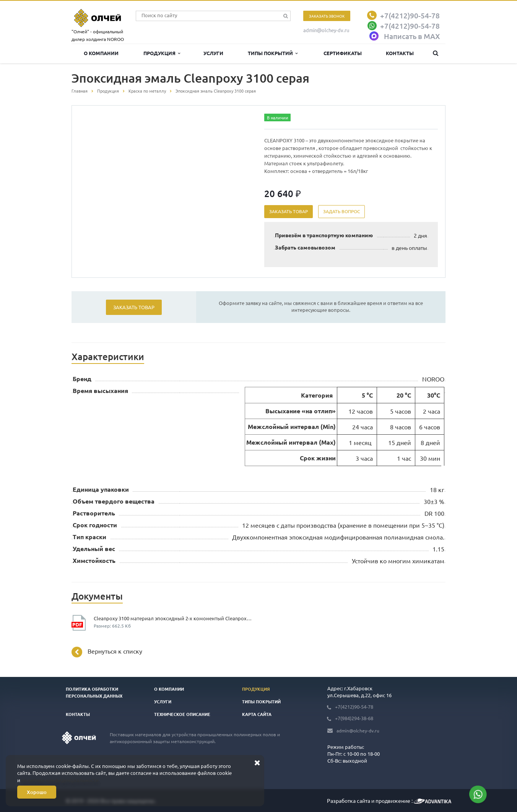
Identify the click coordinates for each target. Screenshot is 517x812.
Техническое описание (182, 714)
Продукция (162, 53)
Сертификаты (343, 53)
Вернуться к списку (107, 652)
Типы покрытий (273, 53)
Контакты (400, 53)
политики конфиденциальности (60, 780)
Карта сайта (257, 714)
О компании (101, 53)
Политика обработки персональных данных (94, 692)
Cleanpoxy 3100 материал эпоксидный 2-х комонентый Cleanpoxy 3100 (173, 618)
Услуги (213, 53)
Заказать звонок (327, 16)
